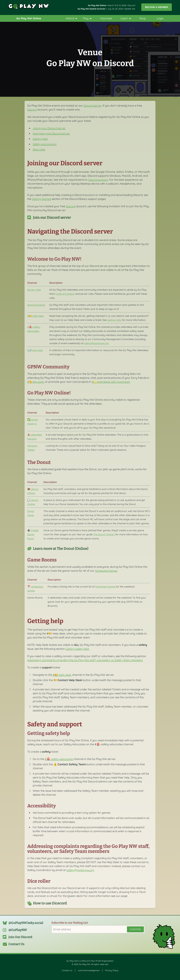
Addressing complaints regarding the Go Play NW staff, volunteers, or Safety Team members (85, 660)
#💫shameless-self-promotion (111, 382)
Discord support (98, 180)
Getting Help (114, 320)
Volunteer (106, 18)
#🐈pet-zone (36, 382)
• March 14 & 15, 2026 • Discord (112, 5)
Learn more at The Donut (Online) (61, 549)
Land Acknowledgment (89, 970)
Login (160, 18)
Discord (32, 109)
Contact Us (16, 944)
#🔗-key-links (35, 350)
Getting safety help (77, 649)
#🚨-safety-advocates (59, 759)
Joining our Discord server (49, 128)
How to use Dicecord (50, 903)
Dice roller (39, 149)
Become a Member (157, 7)
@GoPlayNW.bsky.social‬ (26, 923)
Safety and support (45, 144)
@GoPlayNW (18, 930)
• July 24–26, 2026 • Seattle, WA (106, 9)
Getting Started (41, 199)
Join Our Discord (20, 937)
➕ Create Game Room (33, 534)
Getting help (40, 139)
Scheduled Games (106, 571)
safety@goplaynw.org (96, 343)
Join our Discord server (52, 218)
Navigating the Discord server (51, 133)
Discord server (93, 106)
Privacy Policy (112, 970)
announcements (36, 305)
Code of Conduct (65, 294)
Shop (143, 18)
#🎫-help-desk (36, 316)
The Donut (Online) (104, 534)
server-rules (34, 290)
